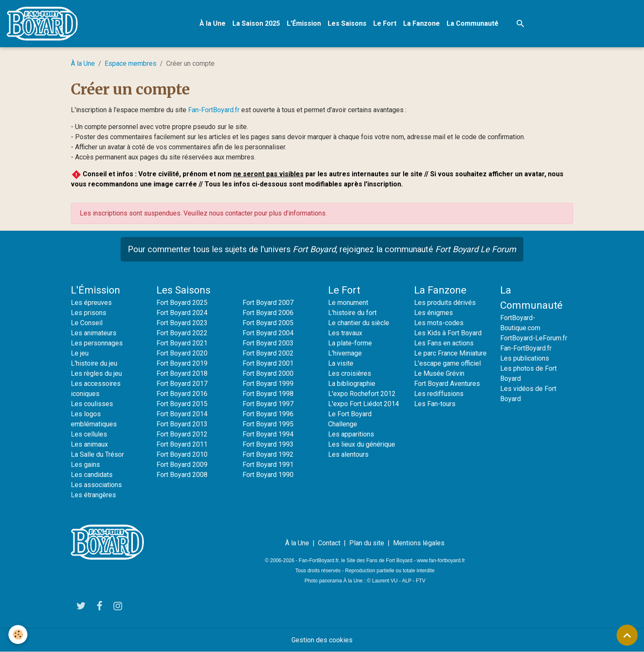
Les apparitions (351, 434)
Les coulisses (92, 404)
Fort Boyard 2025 (182, 303)
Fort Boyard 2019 (182, 363)
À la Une (213, 23)
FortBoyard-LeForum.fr (534, 338)
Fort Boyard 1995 (268, 424)
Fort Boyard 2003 (268, 343)
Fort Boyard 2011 (182, 444)
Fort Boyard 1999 (268, 384)
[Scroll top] (627, 635)
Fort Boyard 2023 (182, 323)
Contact (329, 543)
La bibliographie (352, 384)
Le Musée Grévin (439, 373)
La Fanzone (422, 23)
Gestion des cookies (322, 640)
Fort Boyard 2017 (182, 384)
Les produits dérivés (445, 303)
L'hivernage (345, 353)
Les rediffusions (439, 394)
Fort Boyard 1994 (268, 434)
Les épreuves (91, 303)
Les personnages (97, 343)
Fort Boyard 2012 (182, 434)
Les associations (96, 485)
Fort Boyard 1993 (268, 444)
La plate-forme (350, 343)
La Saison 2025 (256, 23)
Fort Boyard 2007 (268, 303)
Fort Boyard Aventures (447, 384)
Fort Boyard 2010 (182, 454)
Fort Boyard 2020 (182, 353)
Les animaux (89, 444)
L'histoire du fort (352, 313)
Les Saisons (347, 23)
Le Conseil (87, 323)
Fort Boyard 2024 (182, 313)
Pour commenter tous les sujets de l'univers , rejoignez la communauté (322, 249)
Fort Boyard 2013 (182, 424)
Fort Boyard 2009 (182, 465)
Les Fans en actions (444, 343)
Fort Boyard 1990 (268, 475)
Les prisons (89, 313)
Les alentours (348, 454)
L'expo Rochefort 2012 (362, 394)
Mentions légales (419, 543)
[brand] (44, 24)
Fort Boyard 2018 (182, 373)
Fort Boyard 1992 (268, 454)
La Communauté (473, 23)
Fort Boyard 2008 (182, 475)
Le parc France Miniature (450, 353)
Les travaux (345, 333)
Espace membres (131, 63)
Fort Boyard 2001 (268, 363)
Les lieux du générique (362, 444)
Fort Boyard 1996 (268, 414)
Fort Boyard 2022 (182, 333)
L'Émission (304, 23)
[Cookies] (18, 634)
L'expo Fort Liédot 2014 (364, 404)
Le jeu (80, 353)
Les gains (85, 465)
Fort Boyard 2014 (182, 414)
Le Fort (385, 23)
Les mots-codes (439, 323)
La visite (341, 363)
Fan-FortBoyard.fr (214, 110)
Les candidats (92, 475)
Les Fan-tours (435, 404)
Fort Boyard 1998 (268, 394)
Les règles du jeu (96, 373)
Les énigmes (434, 313)
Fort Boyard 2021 (182, 343)
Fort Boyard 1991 (268, 465)
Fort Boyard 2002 (268, 353)
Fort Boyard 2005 (268, 323)
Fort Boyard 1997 (268, 404)
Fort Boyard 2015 (182, 404)
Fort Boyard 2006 (268, 313)
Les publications (525, 358)
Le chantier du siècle (359, 323)
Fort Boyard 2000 (268, 373)
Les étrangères (93, 495)
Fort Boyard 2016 (182, 394)
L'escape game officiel (447, 363)
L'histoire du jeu (94, 363)
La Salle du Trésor (97, 454)
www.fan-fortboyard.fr (441, 560)
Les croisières (350, 373)
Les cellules (89, 434)
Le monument (348, 303)
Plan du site (367, 543)
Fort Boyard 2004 (268, 333)
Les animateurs (94, 333)
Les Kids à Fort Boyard (448, 333)
